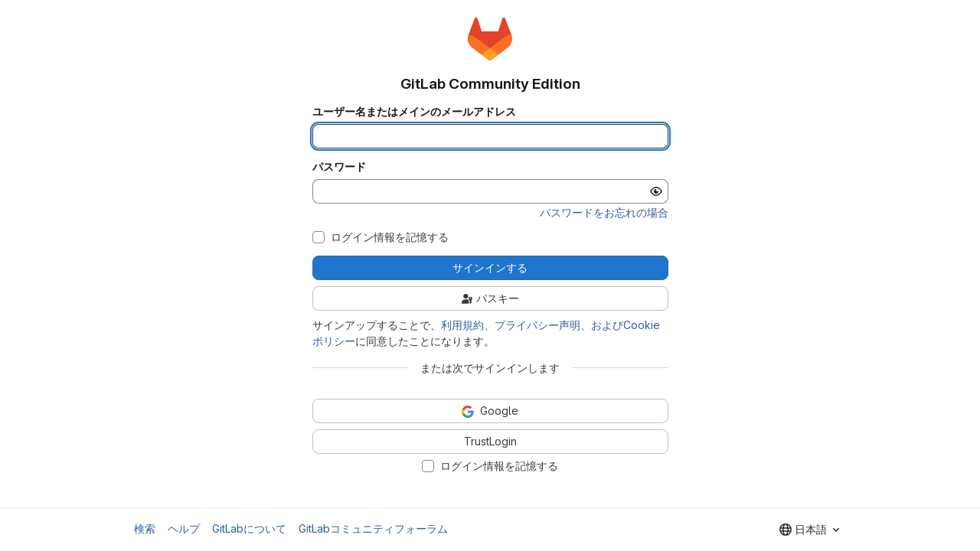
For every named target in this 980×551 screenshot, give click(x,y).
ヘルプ (184, 528)
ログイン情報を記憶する (390, 237)
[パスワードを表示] (656, 191)
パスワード (339, 167)
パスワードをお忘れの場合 (604, 212)
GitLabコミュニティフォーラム (373, 528)
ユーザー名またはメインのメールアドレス (414, 112)
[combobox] (809, 530)
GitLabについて (249, 528)
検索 (145, 528)
